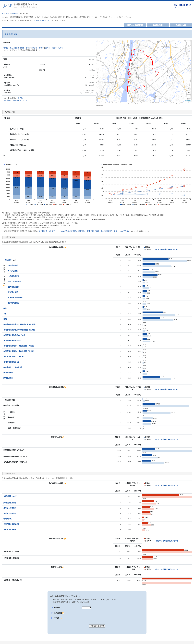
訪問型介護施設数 (10, 499)
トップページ (6, 14)
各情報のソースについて (43, 21)
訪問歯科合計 (8, 373)
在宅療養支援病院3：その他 (14, 357)
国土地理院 (188, 101)
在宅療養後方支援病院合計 (13, 367)
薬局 (5, 319)
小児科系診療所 (14, 276)
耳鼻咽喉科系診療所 (15, 298)
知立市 (54, 48)
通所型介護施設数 (10, 505)
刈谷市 (35, 48)
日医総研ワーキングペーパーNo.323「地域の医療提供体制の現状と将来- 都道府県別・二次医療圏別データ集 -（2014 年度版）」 (85, 231)
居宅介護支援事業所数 (12, 521)
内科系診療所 (13, 265)
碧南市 (28, 48)
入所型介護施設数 (10, 510)
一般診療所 (7, 260)
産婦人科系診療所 (14, 282)
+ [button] (189, 93)
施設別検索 (181, 25)
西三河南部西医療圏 (17, 48)
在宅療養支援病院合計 (12, 362)
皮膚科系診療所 (14, 287)
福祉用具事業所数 (10, 526)
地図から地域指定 (135, 25)
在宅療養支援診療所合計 (12, 340)
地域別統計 (15, 14)
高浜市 (61, 48)
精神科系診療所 (14, 303)
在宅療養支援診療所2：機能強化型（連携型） (20, 330)
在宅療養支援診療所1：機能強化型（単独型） (20, 324)
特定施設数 (7, 515)
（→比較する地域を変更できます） (166, 249)
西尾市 (48, 48)
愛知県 (6, 48)
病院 (5, 308)
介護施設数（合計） (11, 494)
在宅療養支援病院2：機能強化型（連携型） (19, 351)
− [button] (189, 96)
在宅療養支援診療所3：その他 (14, 335)
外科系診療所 (13, 271)
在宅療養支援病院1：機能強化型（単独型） (19, 346)
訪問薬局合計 (8, 378)
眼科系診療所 (13, 292)
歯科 (5, 314)
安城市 (41, 48)
